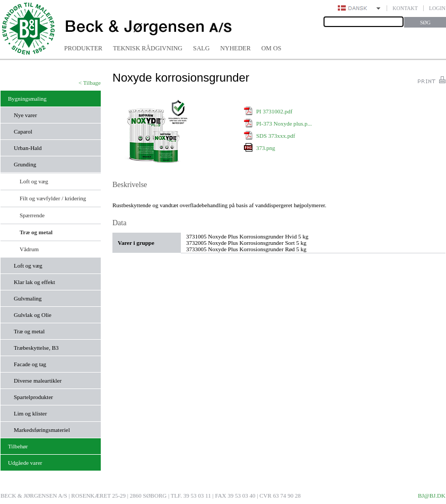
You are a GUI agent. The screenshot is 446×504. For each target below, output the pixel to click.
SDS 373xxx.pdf (276, 136)
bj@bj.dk (432, 496)
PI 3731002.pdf (274, 111)
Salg (201, 48)
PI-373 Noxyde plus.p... (284, 123)
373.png (266, 148)
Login (437, 8)
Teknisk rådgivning (148, 48)
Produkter (83, 48)
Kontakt (405, 8)
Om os (272, 48)
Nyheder (235, 48)
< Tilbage (90, 83)
